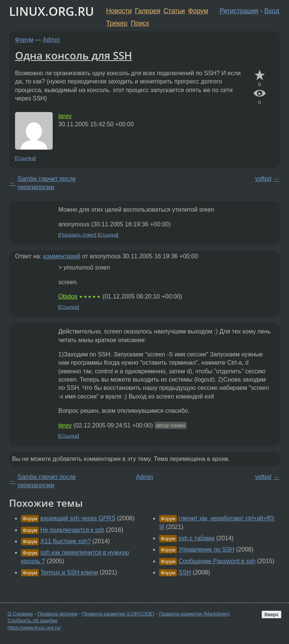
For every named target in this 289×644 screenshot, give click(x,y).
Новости (119, 11)
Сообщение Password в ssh (217, 561)
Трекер (117, 23)
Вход (272, 11)
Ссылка (25, 158)
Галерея (148, 11)
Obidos (68, 296)
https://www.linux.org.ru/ (34, 628)
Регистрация (239, 11)
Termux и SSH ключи (69, 572)
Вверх (272, 614)
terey (65, 116)
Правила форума (58, 614)
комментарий (62, 256)
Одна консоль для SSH (74, 55)
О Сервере (20, 614)
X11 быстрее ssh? (65, 541)
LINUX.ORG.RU (52, 11)
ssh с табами (197, 538)
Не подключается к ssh (72, 530)
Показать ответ (78, 235)
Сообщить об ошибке (33, 621)
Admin (51, 40)
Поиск (140, 23)
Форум (198, 11)
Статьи (174, 11)
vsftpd (263, 179)
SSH (185, 572)
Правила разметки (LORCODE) (118, 614)
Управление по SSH (207, 549)
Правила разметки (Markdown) (194, 614)
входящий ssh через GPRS (78, 518)
